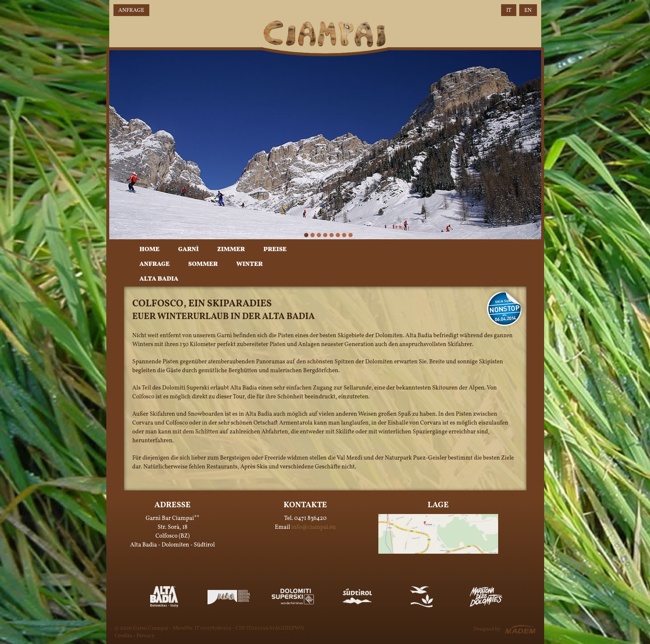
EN (528, 11)
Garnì (188, 250)
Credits (123, 636)
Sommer (203, 264)
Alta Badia (159, 279)
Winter (249, 264)
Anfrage (131, 11)
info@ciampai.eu (314, 527)
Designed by (487, 629)
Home (150, 250)
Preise (275, 250)
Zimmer (231, 250)
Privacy (145, 636)
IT (509, 11)
